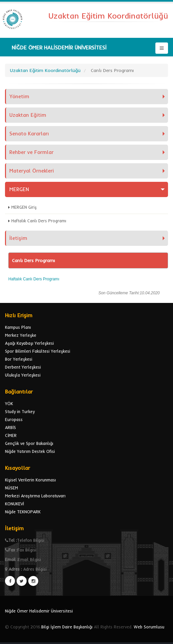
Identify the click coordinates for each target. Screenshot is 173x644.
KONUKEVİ (14, 504)
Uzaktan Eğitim (28, 115)
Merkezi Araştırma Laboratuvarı (35, 496)
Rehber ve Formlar (31, 152)
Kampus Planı (18, 327)
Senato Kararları (29, 134)
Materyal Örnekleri (32, 171)
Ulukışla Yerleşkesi (23, 375)
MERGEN (19, 189)
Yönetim (19, 96)
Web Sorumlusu (149, 627)
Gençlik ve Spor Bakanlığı (29, 443)
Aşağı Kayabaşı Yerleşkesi (29, 343)
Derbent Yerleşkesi (23, 367)
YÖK (9, 403)
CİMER (11, 435)
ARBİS (10, 427)
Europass (14, 419)
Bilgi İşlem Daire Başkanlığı (67, 627)
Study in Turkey (20, 411)
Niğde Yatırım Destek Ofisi (30, 451)
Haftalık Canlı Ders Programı (39, 221)
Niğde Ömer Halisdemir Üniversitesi (39, 611)
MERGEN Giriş (24, 207)
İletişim (18, 238)
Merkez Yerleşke (21, 335)
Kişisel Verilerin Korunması (30, 480)
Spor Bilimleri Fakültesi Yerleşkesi (38, 351)
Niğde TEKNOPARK (23, 512)
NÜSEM (11, 488)
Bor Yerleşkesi (19, 359)
